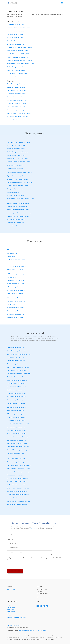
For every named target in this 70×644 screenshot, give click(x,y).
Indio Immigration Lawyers (15, 411)
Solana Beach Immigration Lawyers (18, 488)
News (9, 613)
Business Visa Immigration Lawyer (18, 51)
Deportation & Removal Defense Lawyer (20, 60)
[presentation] (19, 565)
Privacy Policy (11, 626)
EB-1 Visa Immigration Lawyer (16, 260)
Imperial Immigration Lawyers (16, 407)
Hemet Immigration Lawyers (16, 403)
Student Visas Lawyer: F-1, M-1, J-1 (17, 223)
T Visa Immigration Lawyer (15, 308)
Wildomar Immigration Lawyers (17, 504)
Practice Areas (11, 607)
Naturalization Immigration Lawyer (18, 57)
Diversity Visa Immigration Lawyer (18, 179)
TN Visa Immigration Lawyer (16, 311)
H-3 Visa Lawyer (12, 277)
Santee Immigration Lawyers (16, 485)
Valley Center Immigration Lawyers (18, 495)
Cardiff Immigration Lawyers (16, 87)
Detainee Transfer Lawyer (15, 168)
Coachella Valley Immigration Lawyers (19, 374)
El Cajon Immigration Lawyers (16, 393)
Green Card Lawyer (13, 41)
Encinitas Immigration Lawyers (17, 94)
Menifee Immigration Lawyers (16, 430)
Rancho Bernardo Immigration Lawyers (19, 465)
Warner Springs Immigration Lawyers (18, 501)
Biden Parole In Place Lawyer (16, 155)
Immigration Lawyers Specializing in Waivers (21, 64)
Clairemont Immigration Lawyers (17, 380)
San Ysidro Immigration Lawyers (17, 482)
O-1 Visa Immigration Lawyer (16, 290)
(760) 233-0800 (34, 527)
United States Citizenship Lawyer (17, 73)
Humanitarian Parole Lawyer (16, 195)
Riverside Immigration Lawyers (17, 475)
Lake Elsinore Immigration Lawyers (18, 424)
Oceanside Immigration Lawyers (17, 100)
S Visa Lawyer (11, 304)
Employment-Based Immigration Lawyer (20, 182)
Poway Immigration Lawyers (16, 107)
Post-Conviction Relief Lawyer (16, 31)
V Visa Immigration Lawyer (15, 317)
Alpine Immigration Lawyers (16, 348)
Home (9, 605)
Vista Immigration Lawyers (15, 120)
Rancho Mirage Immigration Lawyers (18, 468)
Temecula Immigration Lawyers (17, 491)
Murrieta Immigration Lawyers (16, 434)
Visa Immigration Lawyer (15, 77)
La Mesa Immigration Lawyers (16, 417)
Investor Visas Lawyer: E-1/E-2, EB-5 (18, 54)
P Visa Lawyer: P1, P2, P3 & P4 (16, 294)
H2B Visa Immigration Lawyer (16, 274)
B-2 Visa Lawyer (12, 253)
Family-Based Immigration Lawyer (18, 186)
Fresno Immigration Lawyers (16, 400)
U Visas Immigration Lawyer (16, 44)
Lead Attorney (11, 611)
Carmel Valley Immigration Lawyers (18, 367)
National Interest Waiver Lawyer (17, 206)
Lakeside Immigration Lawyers (17, 427)
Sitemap (18, 626)
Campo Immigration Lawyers (16, 364)
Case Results (11, 609)
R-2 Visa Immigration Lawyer (16, 301)
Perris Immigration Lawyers (16, 453)
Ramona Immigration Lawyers (16, 110)
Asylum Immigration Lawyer (16, 25)
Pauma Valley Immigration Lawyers (18, 450)
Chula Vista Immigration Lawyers (17, 377)
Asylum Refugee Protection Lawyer (18, 67)
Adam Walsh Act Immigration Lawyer (19, 142)
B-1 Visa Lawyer (12, 250)
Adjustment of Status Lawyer (16, 70)
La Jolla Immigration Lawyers (16, 421)
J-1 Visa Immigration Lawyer (16, 284)
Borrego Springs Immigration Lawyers (19, 354)
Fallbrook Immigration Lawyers (17, 97)
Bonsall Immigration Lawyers (16, 357)
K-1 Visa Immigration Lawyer (16, 287)
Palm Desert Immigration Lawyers (18, 443)
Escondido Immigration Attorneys (16, 617)
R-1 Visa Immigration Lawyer (16, 298)
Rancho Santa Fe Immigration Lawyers (19, 113)
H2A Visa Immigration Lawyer (16, 270)
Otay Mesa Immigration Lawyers (17, 104)
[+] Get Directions (41, 597)
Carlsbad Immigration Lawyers (17, 90)
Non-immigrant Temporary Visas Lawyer (20, 47)
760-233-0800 (11, 590)
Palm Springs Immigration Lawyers (18, 447)
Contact (9, 615)
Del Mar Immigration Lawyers (16, 384)
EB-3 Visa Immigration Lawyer (16, 266)
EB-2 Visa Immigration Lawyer (16, 263)
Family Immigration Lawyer (15, 38)
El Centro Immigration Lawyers (17, 387)
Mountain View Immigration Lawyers (18, 437)
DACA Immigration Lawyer (15, 34)
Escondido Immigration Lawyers (17, 84)
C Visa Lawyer (11, 256)
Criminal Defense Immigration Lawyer (19, 28)
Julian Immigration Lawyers (16, 414)
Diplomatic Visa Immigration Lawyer (18, 176)
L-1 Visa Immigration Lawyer (16, 280)
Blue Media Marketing (41, 631)
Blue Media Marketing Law (26, 631)
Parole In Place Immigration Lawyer (18, 216)
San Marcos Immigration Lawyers (17, 117)
